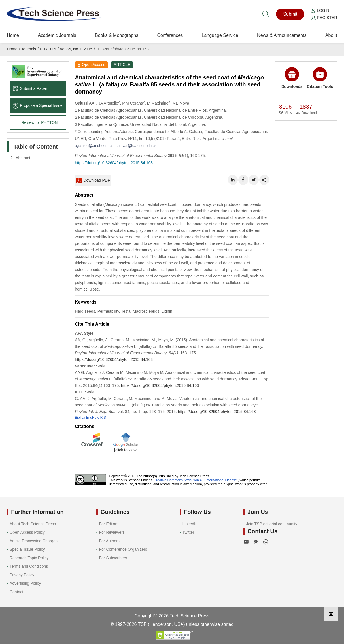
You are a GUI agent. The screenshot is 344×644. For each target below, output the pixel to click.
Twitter (188, 532)
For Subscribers (113, 558)
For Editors (109, 524)
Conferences (170, 35)
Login (320, 10)
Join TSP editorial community (272, 524)
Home (13, 35)
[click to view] (126, 450)
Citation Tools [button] (320, 78)
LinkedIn (190, 524)
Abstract (23, 158)
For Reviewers (112, 532)
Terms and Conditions (29, 566)
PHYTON (48, 49)
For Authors (109, 541)
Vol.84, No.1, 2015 (76, 49)
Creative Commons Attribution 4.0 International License (195, 480)
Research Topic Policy (29, 558)
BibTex (80, 418)
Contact (16, 592)
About (331, 35)
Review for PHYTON (39, 122)
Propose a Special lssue (38, 105)
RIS (103, 418)
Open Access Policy (27, 532)
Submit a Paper (30, 88)
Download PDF (93, 181)
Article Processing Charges (34, 541)
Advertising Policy (25, 583)
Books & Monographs (117, 35)
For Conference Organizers (123, 549)
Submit (290, 14)
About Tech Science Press (33, 524)
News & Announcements (282, 35)
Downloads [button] (292, 78)
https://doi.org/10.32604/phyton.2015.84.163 (114, 163)
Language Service (220, 35)
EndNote (93, 418)
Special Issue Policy (27, 549)
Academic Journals (57, 35)
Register (324, 18)
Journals (28, 49)
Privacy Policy (22, 575)
